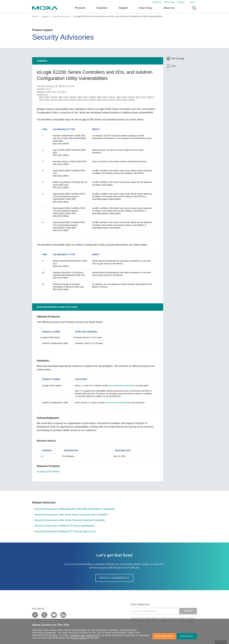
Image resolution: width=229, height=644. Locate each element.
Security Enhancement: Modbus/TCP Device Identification (64, 526)
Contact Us (157, 2)
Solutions (102, 8)
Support (123, 8)
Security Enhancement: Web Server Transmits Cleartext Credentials (70, 520)
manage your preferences (85, 635)
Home (35, 16)
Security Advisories (61, 16)
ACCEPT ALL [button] (187, 636)
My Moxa (181, 2)
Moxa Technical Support (120, 386)
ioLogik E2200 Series (48, 471)
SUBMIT (188, 611)
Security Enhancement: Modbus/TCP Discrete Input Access (65, 531)
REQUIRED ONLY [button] (164, 636)
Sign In (193, 2)
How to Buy (146, 8)
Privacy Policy (79, 638)
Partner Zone (169, 2)
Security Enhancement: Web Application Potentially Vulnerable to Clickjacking (75, 509)
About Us (169, 8)
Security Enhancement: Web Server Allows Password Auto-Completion (71, 515)
